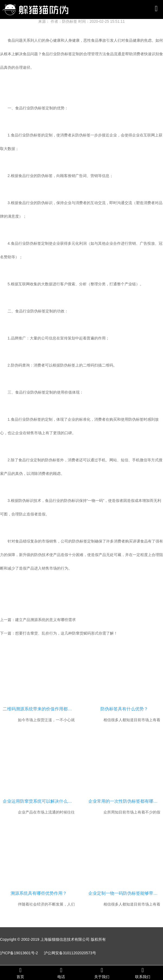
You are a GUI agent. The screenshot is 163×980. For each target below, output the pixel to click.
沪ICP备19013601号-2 (19, 953)
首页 (20, 973)
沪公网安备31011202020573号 (70, 953)
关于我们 (102, 973)
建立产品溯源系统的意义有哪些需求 (45, 620)
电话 (61, 973)
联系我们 (143, 973)
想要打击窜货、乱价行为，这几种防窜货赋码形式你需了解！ (66, 633)
